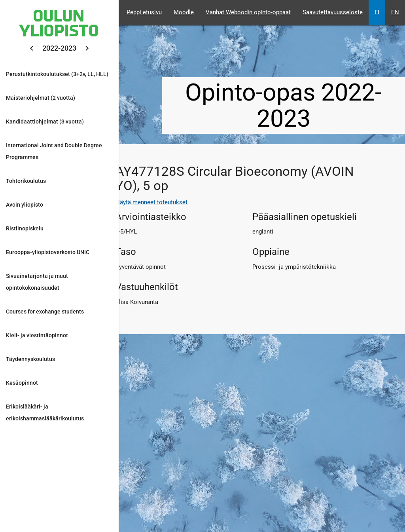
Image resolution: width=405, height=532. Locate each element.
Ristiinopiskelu (25, 228)
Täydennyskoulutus (30, 359)
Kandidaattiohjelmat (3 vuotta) (45, 122)
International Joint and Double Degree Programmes (54, 151)
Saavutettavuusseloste (333, 12)
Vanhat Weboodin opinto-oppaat (248, 12)
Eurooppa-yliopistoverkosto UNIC (48, 252)
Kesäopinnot (22, 383)
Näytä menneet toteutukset (151, 202)
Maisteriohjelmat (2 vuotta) (41, 98)
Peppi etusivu (144, 12)
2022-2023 (59, 48)
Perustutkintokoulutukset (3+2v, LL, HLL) (57, 74)
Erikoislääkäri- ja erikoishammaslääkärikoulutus (45, 412)
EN (395, 12)
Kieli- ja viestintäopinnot (37, 335)
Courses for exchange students (45, 312)
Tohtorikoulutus (26, 181)
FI (377, 12)
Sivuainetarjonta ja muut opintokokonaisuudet (37, 282)
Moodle (184, 12)
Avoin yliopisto (25, 205)
